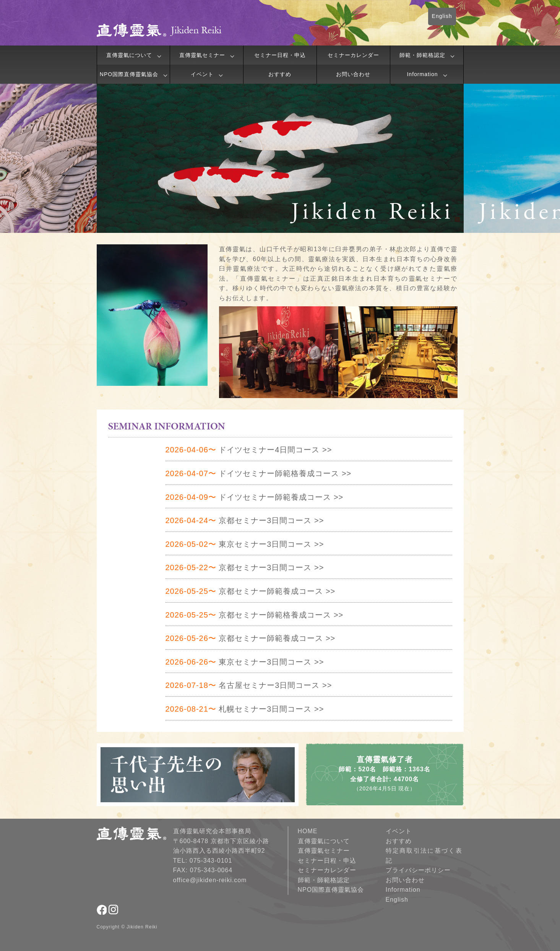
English (442, 16)
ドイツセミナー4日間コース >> (249, 450)
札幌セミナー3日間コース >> (245, 709)
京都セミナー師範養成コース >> (251, 591)
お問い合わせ (353, 74)
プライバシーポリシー (418, 870)
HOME (308, 831)
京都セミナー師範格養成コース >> (255, 615)
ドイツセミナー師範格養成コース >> (259, 473)
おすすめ (280, 74)
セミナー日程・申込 (280, 55)
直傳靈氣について (129, 55)
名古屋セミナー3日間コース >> (249, 685)
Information (422, 74)
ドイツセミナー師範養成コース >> (255, 497)
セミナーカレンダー (353, 55)
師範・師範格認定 (422, 55)
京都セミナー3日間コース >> (245, 520)
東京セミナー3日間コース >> (245, 544)
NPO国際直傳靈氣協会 (129, 74)
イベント (202, 74)
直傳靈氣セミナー (202, 55)
